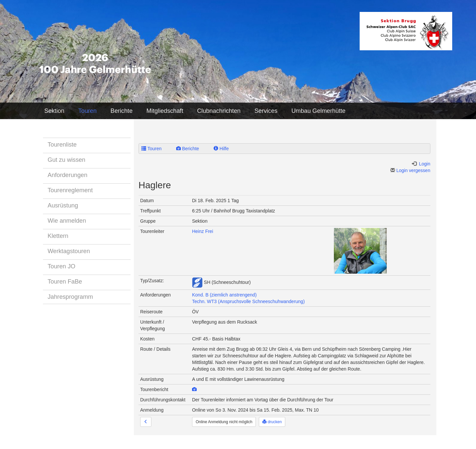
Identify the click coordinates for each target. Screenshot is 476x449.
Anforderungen (67, 175)
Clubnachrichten (219, 111)
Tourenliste (62, 145)
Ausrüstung (63, 205)
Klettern (58, 236)
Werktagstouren (69, 251)
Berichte (121, 111)
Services (266, 111)
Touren (88, 111)
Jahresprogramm (70, 297)
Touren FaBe (65, 282)
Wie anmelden (67, 221)
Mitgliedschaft (165, 111)
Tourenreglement (70, 190)
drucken (272, 422)
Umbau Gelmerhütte (318, 111)
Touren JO (61, 266)
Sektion (54, 111)
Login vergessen (410, 170)
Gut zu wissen (66, 160)
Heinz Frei (203, 231)
